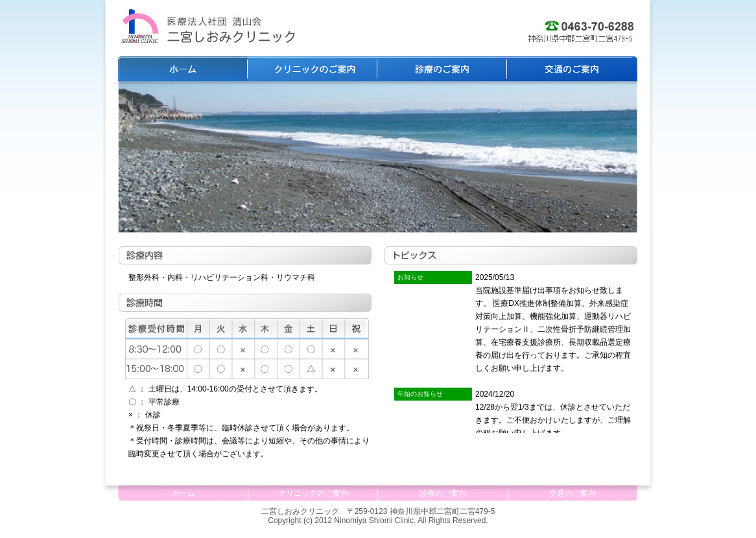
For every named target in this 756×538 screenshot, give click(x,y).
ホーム (183, 69)
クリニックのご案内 (313, 69)
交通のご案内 (572, 69)
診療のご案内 (442, 69)
